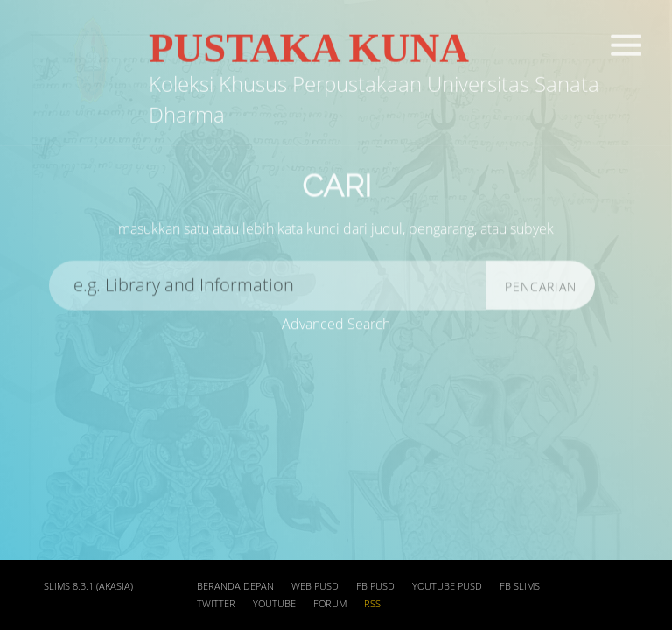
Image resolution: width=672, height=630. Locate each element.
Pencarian (541, 292)
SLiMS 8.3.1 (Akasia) (88, 586)
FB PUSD (375, 586)
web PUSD (315, 586)
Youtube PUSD (447, 586)
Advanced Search (336, 325)
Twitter (216, 604)
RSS (372, 604)
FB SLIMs (520, 586)
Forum (330, 604)
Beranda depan (235, 586)
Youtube (274, 604)
